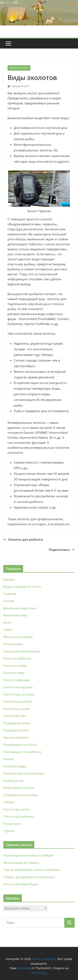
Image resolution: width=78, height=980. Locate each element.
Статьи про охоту (16, 809)
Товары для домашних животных (29, 877)
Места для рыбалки (18, 637)
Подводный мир (16, 730)
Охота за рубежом (17, 658)
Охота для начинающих (22, 651)
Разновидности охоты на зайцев (28, 855)
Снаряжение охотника (20, 795)
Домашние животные (20, 608)
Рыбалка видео (15, 766)
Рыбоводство (14, 781)
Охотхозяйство (15, 716)
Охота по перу (14, 673)
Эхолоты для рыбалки (23, 539)
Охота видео (13, 644)
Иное (7, 622)
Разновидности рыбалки (22, 752)
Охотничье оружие (18, 687)
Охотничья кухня (17, 709)
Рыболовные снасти (19, 788)
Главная (10, 594)
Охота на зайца (15, 666)
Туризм (9, 831)
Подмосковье (62, 550)
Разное (9, 759)
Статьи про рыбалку (19, 816)
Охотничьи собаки (18, 701)
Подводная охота (17, 723)
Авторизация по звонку (21, 863)
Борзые (9, 579)
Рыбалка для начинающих (24, 773)
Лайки (8, 630)
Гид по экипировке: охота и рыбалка (31, 870)
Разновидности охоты (20, 744)
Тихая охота (12, 824)
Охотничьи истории (19, 694)
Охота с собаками (17, 680)
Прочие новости (19, 68)
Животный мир (15, 615)
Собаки (9, 802)
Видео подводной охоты (22, 586)
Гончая (9, 601)
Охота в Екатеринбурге (21, 884)
